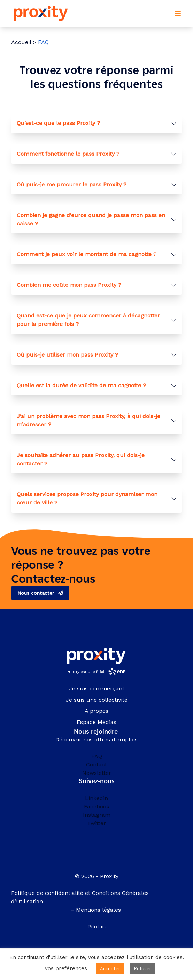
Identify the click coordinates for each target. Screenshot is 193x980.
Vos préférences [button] (66, 968)
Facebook (97, 806)
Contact (96, 765)
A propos (96, 711)
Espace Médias (96, 722)
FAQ (97, 756)
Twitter (96, 823)
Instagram (97, 815)
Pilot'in (96, 926)
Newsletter (97, 773)
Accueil (21, 42)
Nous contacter (36, 593)
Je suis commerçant (97, 689)
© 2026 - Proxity (97, 876)
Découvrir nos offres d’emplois (96, 739)
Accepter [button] (110, 969)
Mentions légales (99, 910)
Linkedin (96, 798)
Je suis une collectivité (97, 700)
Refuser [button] (142, 969)
